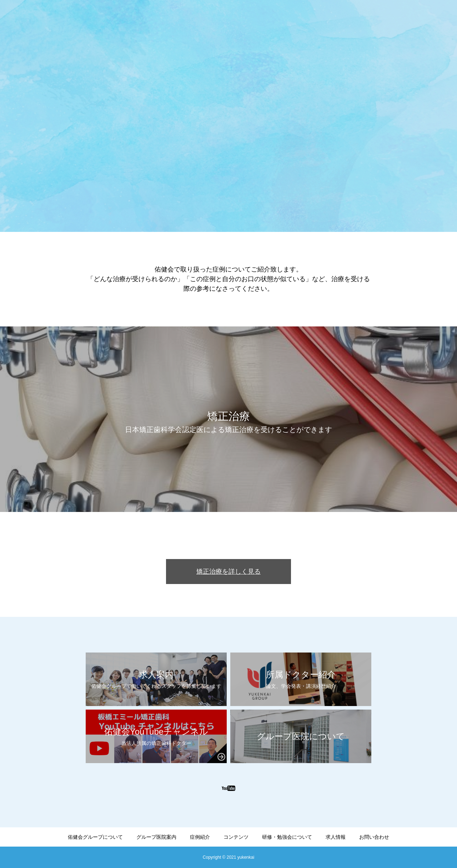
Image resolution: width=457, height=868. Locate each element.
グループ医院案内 (156, 837)
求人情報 (336, 837)
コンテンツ (236, 837)
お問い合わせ (374, 837)
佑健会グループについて (95, 837)
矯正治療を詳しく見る (228, 572)
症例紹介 (200, 837)
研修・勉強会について (287, 837)
